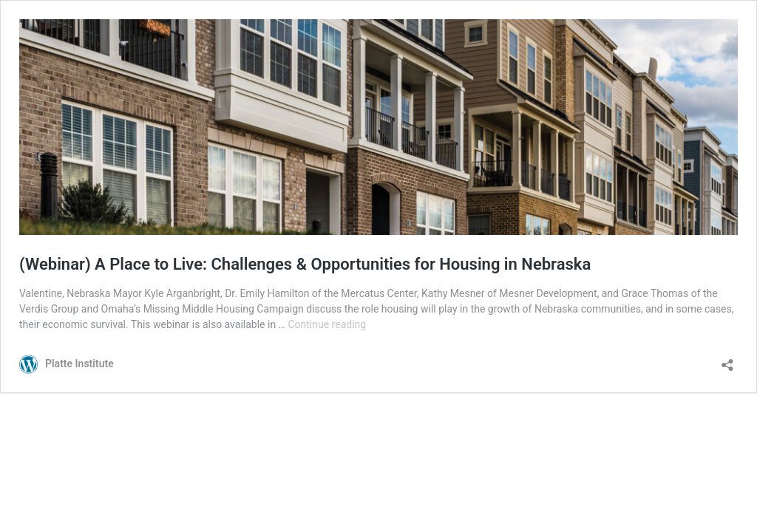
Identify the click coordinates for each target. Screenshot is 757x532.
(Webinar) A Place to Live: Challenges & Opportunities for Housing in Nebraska (305, 264)
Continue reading (327, 324)
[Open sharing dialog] (727, 360)
